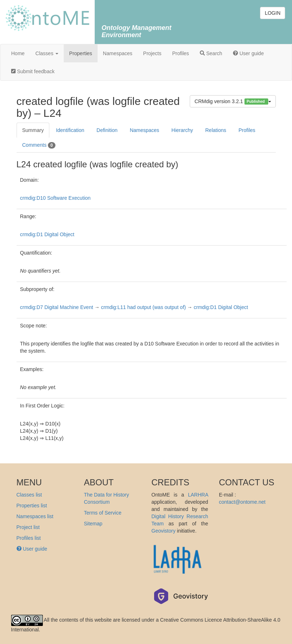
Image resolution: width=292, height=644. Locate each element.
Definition (107, 130)
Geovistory (164, 531)
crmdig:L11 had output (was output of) (143, 307)
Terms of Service (103, 513)
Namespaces (118, 53)
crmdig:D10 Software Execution (55, 198)
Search (211, 53)
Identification (70, 130)
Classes (47, 53)
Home (18, 53)
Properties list (32, 506)
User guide (248, 53)
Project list (28, 527)
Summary (33, 130)
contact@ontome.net (242, 502)
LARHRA (198, 495)
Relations (216, 130)
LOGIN (273, 13)
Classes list (29, 495)
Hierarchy (182, 130)
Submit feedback (33, 71)
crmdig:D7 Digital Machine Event (57, 307)
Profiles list (29, 538)
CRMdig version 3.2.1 (233, 102)
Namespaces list (35, 516)
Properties (81, 53)
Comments (39, 145)
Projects (152, 53)
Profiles (181, 53)
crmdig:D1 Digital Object (47, 234)
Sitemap (93, 524)
